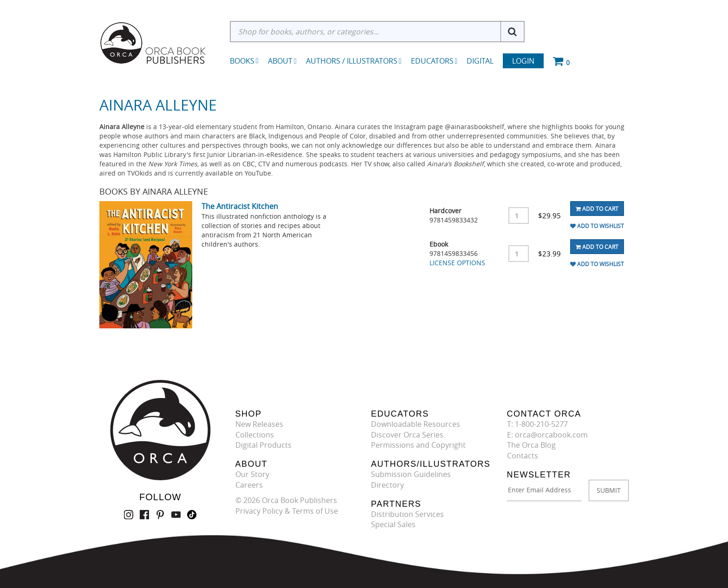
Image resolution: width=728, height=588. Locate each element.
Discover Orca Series (407, 435)
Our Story (252, 474)
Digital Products (263, 445)
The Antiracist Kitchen (240, 206)
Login (523, 61)
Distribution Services (407, 514)
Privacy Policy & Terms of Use (287, 511)
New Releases (259, 424)
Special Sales (393, 524)
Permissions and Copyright (418, 445)
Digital (480, 61)
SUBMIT (609, 490)
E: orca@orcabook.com (547, 435)
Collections (255, 435)
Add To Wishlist (597, 226)
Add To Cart (597, 209)
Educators (434, 61)
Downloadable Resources (416, 424)
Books (242, 61)
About (282, 61)
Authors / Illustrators (354, 61)
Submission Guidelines (411, 474)
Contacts (523, 456)
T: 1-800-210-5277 (537, 424)
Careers (249, 485)
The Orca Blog (531, 445)
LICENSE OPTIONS (457, 263)
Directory (387, 485)
